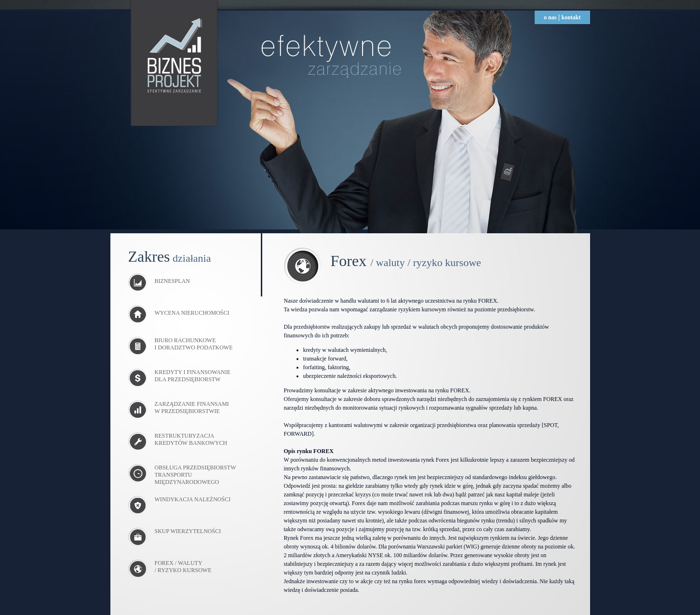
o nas (550, 17)
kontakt (571, 17)
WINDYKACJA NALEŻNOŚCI (193, 499)
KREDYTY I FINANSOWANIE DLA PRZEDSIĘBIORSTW (193, 376)
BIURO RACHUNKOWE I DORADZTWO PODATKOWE (194, 344)
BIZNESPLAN (159, 281)
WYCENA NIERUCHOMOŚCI (179, 313)
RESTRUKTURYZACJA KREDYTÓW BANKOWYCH (191, 439)
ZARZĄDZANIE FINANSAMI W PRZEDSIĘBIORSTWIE (192, 408)
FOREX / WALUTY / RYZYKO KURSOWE (183, 567)
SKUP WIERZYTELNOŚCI (188, 531)
